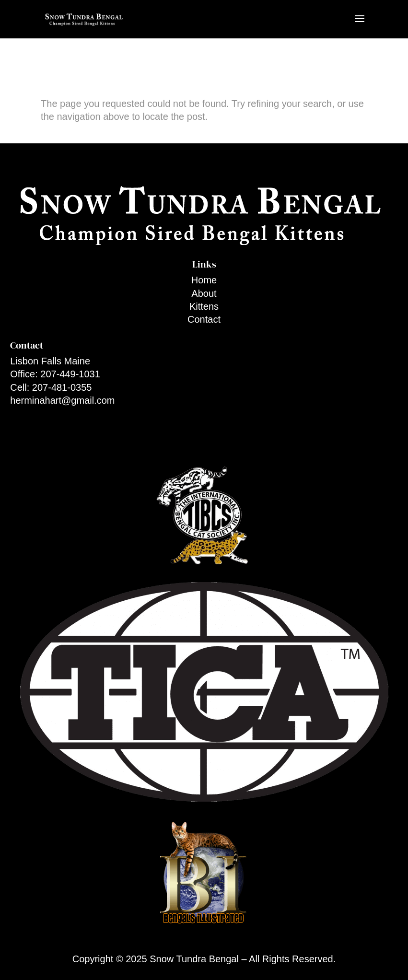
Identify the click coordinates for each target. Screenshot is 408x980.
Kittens (204, 306)
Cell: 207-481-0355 (51, 387)
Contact (204, 319)
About (204, 293)
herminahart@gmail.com (62, 400)
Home (204, 280)
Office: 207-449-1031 (55, 374)
